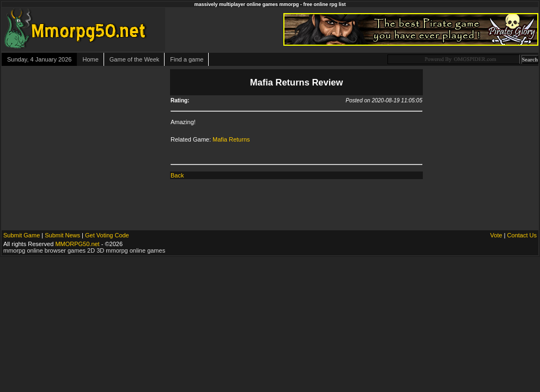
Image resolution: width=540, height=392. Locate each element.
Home (90, 59)
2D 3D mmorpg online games (126, 250)
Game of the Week (135, 59)
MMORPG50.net (77, 244)
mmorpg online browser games (44, 250)
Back (177, 175)
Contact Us (522, 235)
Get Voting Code (107, 235)
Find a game (187, 59)
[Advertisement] (85, 136)
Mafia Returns (231, 139)
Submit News (62, 235)
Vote (496, 235)
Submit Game (22, 235)
